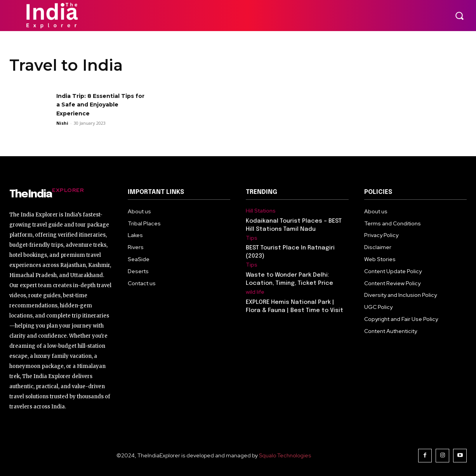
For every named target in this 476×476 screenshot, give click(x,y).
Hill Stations (261, 211)
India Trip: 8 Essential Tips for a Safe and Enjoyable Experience (100, 105)
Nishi (62, 123)
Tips (252, 238)
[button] (459, 16)
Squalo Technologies (285, 455)
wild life (255, 292)
